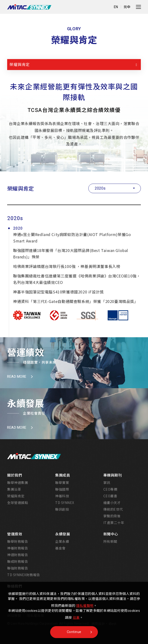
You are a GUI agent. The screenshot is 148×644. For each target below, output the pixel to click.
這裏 (76, 618)
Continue (74, 632)
